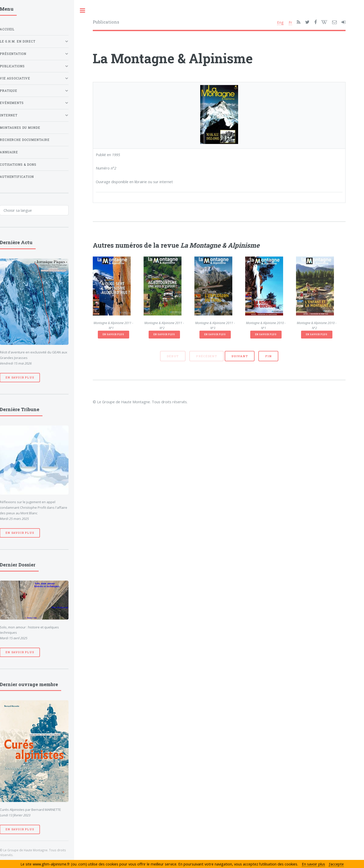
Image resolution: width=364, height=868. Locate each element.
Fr (290, 22)
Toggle (82, 10)
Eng (280, 22)
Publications (106, 22)
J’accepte (336, 864)
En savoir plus (113, 334)
